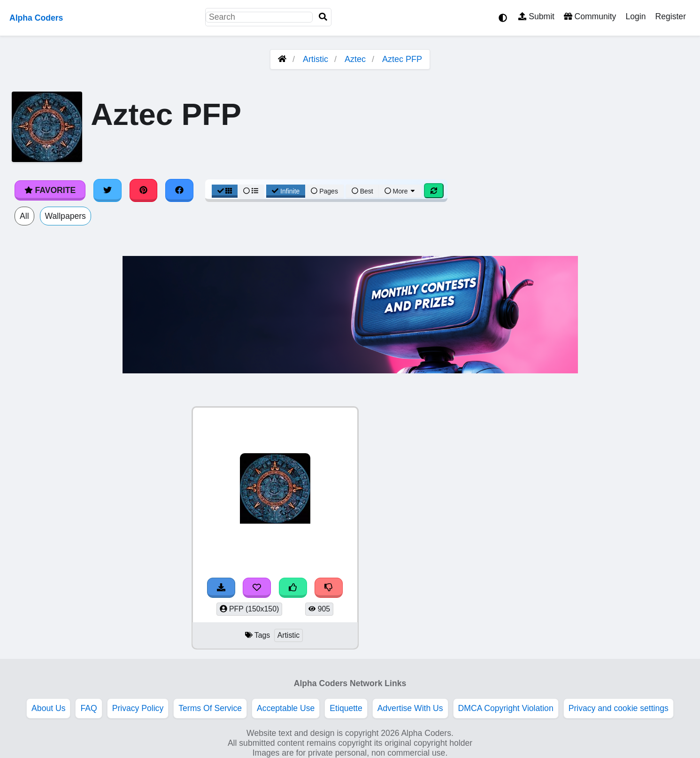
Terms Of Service (210, 708)
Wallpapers (65, 216)
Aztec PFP (402, 59)
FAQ (88, 708)
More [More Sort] (400, 191)
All (24, 216)
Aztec (355, 59)
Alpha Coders (36, 18)
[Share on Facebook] (179, 190)
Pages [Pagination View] (324, 191)
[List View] (251, 191)
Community (590, 16)
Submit (536, 16)
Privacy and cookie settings (619, 708)
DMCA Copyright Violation (506, 708)
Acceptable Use (286, 708)
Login (635, 16)
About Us (48, 708)
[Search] (323, 17)
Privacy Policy (138, 708)
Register (670, 16)
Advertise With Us (410, 708)
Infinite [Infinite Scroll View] (286, 191)
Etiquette (346, 708)
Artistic (315, 59)
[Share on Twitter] (108, 190)
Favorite (50, 190)
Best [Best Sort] (362, 191)
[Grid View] (225, 191)
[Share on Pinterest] (144, 190)
